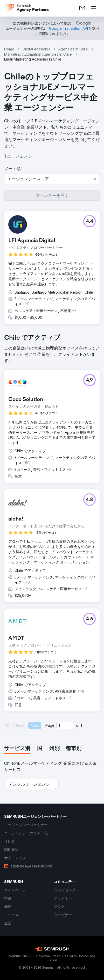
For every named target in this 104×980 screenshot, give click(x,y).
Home (9, 49)
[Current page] (65, 725)
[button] (52, 179)
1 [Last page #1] (81, 725)
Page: (50, 725)
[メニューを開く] (94, 8)
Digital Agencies (36, 49)
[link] (82, 8)
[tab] (17, 749)
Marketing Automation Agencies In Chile (38, 54)
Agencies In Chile (73, 49)
